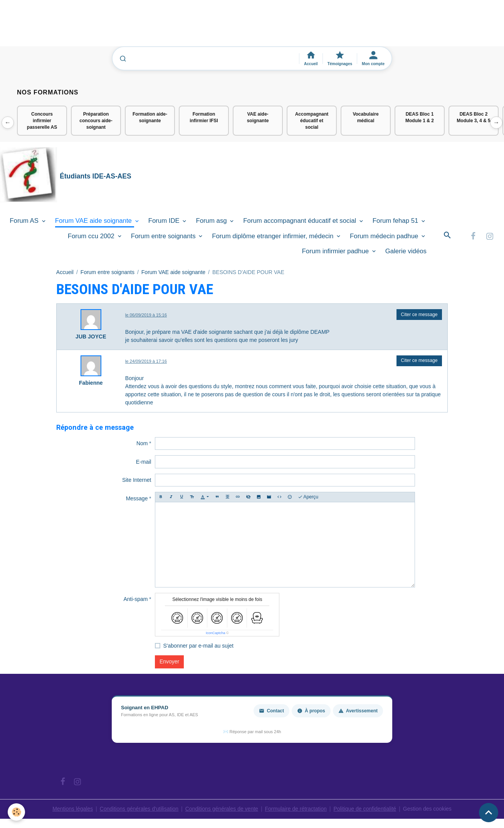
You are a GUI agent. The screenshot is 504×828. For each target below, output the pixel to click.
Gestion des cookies (427, 809)
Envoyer (169, 661)
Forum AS (25, 221)
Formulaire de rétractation (296, 809)
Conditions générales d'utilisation (139, 809)
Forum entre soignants (164, 236)
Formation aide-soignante (150, 117)
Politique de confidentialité (365, 809)
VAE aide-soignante (258, 117)
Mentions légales (73, 809)
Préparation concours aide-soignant (96, 121)
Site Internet (137, 480)
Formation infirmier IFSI (204, 117)
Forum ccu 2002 (92, 236)
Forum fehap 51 (396, 221)
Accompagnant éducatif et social (312, 121)
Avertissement (358, 711)
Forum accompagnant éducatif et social (301, 221)
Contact (271, 711)
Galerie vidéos (406, 251)
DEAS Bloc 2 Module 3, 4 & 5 (473, 117)
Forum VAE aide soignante (94, 221)
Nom (142, 443)
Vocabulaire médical (365, 117)
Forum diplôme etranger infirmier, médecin (274, 236)
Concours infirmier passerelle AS (42, 121)
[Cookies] (16, 812)
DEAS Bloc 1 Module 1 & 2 (420, 117)
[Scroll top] (489, 813)
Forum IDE (165, 221)
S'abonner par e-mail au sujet (198, 646)
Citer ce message (419, 315)
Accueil (65, 272)
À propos (311, 711)
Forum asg (212, 221)
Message (137, 498)
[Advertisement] (140, 27)
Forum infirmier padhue (336, 251)
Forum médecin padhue (385, 236)
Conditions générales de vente (222, 809)
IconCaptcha (216, 633)
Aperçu (308, 497)
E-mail (144, 462)
